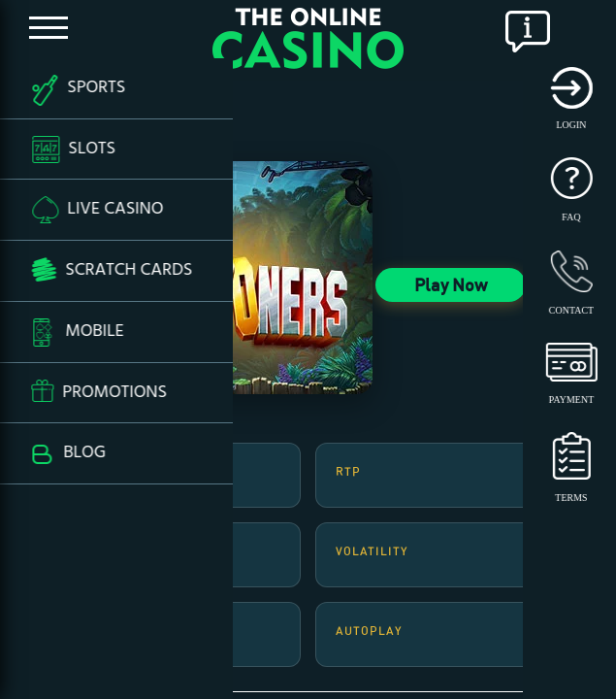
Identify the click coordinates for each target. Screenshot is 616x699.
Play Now (451, 284)
